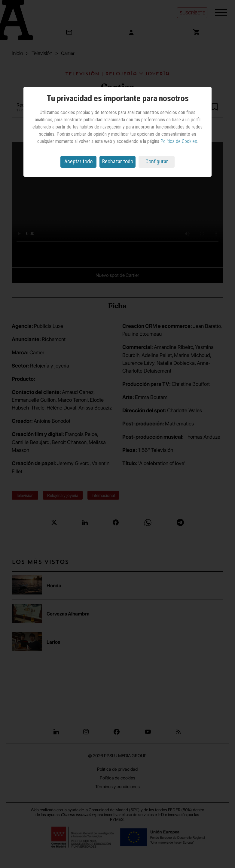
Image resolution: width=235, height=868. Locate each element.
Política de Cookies (179, 141)
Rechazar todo (118, 161)
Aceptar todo (78, 161)
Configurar (157, 161)
